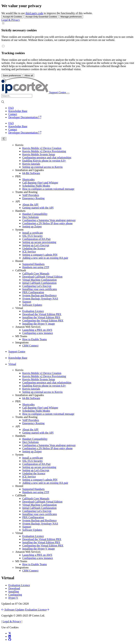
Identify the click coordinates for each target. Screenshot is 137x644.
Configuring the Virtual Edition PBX (43, 321)
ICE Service (29, 252)
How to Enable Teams (35, 339)
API (18, 201)
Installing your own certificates (40, 289)
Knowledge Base (18, 111)
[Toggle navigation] (68, 93)
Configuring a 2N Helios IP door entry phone (47, 223)
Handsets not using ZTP (36, 267)
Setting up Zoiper (32, 226)
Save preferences (12, 75)
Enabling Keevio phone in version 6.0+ (44, 161)
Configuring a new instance (38, 333)
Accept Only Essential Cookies (41, 17)
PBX (18, 176)
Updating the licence (34, 248)
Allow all (29, 75)
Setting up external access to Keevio (42, 167)
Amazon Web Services (28, 327)
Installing (14, 591)
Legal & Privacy (11, 20)
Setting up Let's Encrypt (36, 245)
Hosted (19, 261)
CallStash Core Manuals (36, 273)
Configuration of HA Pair (36, 239)
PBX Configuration (33, 292)
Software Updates (32, 305)
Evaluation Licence (33, 311)
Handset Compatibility (35, 214)
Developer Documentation (25, 117)
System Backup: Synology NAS (40, 299)
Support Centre (17, 352)
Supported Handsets (33, 264)
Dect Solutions (31, 217)
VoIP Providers (31, 195)
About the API (30, 205)
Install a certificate (33, 233)
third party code (34, 13)
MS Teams (21, 336)
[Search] (17, 96)
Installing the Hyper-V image (39, 324)
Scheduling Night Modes (36, 186)
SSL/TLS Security (33, 236)
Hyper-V (13, 598)
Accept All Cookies (12, 17)
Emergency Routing (33, 198)
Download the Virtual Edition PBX (42, 314)
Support (27, 302)
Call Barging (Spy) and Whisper (40, 183)
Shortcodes (28, 179)
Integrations (22, 342)
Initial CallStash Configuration (39, 283)
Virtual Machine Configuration (39, 280)
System (19, 230)
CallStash (21, 270)
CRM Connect (30, 346)
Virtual (19, 308)
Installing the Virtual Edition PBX (41, 317)
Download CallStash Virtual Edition (42, 277)
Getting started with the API (38, 208)
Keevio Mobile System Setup (39, 154)
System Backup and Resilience (39, 295)
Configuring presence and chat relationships (47, 158)
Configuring (15, 595)
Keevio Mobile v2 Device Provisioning (44, 151)
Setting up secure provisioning (39, 242)
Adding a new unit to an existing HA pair (45, 258)
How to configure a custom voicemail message (48, 189)
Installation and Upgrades (30, 170)
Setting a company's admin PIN (40, 255)
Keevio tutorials (31, 164)
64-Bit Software (31, 173)
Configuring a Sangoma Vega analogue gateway (49, 220)
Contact (13, 114)
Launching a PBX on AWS (37, 330)
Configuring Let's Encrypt (37, 286)
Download (14, 588)
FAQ (11, 108)
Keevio (19, 145)
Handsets (20, 211)
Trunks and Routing (26, 192)
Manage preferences (71, 17)
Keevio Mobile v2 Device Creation (42, 148)
